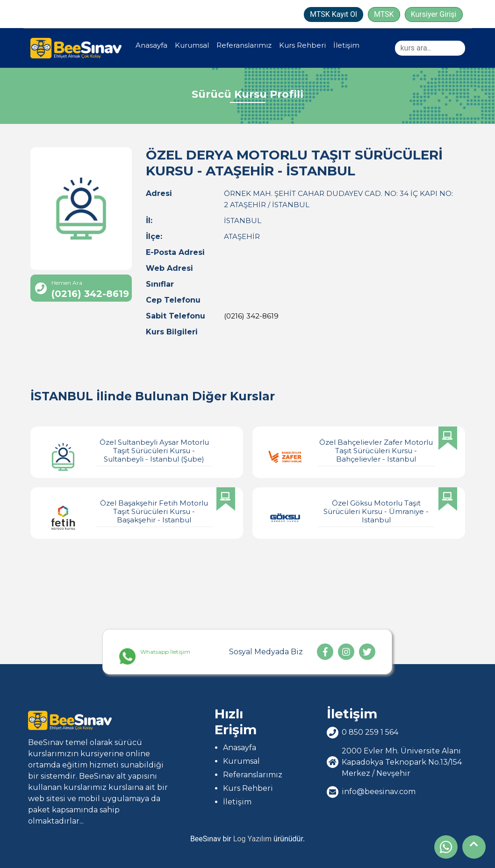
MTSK (384, 14)
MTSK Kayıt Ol (334, 14)
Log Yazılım (252, 839)
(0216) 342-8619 (251, 316)
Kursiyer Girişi (434, 14)
